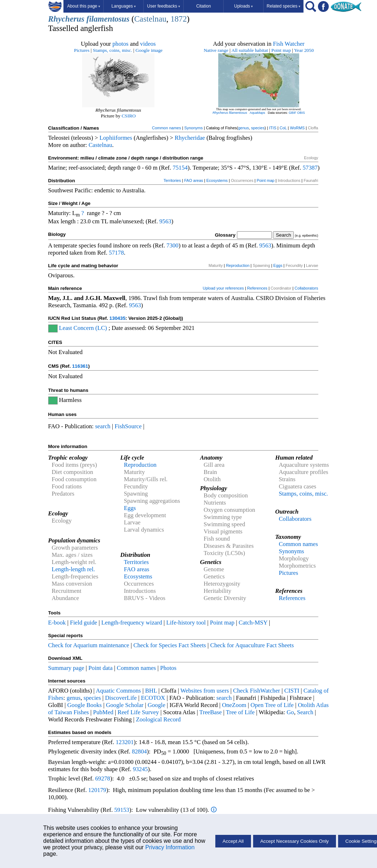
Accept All (233, 841)
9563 (165, 221)
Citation (204, 6)
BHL (151, 691)
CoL (283, 128)
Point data (101, 668)
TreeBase (211, 712)
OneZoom (234, 705)
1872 (178, 19)
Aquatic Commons (118, 691)
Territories (172, 180)
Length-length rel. (73, 569)
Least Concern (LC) (83, 328)
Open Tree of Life (272, 705)
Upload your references (223, 288)
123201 (125, 742)
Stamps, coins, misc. (113, 50)
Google (156, 705)
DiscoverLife (121, 698)
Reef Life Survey (138, 712)
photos (120, 44)
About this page (84, 6)
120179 (97, 790)
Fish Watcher (289, 44)
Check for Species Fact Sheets (170, 645)
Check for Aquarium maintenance (89, 645)
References (257, 288)
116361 (80, 366)
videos (148, 44)
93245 (140, 769)
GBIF (293, 113)
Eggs (278, 265)
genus (243, 128)
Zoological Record (158, 719)
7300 (172, 245)
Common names (167, 128)
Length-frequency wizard (132, 623)
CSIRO (129, 116)
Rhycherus (66, 19)
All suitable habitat (250, 50)
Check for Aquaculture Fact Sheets (252, 645)
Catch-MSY (253, 623)
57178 (116, 253)
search (103, 426)
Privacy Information (170, 847)
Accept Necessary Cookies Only (295, 841)
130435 (117, 318)
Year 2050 (304, 50)
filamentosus (108, 19)
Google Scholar (125, 705)
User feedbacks (164, 6)
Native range (216, 50)
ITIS (273, 128)
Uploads (243, 6)
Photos (168, 668)
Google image (149, 50)
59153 (122, 810)
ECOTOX (153, 698)
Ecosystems (217, 180)
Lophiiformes (116, 138)
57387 (310, 168)
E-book (57, 623)
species (258, 128)
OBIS (301, 113)
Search (305, 712)
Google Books (85, 705)
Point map (281, 50)
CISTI (292, 691)
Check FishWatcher (257, 691)
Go (290, 712)
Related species (284, 6)
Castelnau (150, 19)
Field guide (83, 623)
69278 (103, 778)
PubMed (103, 712)
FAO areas (194, 180)
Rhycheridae (190, 138)
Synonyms (194, 128)
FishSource (128, 426)
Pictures (82, 50)
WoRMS (297, 128)
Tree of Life (240, 712)
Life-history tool (186, 623)
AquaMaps (257, 113)
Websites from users (205, 691)
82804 (139, 751)
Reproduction (237, 265)
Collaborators (306, 288)
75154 (180, 168)
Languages (124, 6)
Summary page (66, 668)
